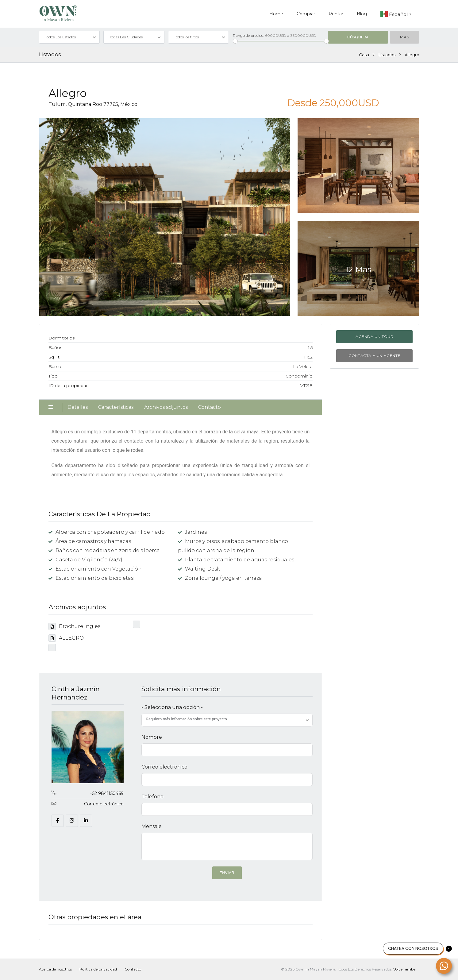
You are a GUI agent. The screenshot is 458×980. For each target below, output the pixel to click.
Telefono (152, 797)
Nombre (152, 737)
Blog (362, 14)
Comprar (306, 14)
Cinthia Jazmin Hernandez (76, 693)
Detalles (78, 407)
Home (276, 14)
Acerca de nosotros (55, 969)
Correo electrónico (104, 804)
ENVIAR (227, 873)
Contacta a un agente (374, 356)
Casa (364, 55)
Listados (387, 55)
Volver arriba (404, 969)
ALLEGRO (66, 638)
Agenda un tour (374, 337)
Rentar (336, 14)
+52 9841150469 (107, 793)
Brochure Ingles (74, 626)
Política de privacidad (98, 969)
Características (116, 407)
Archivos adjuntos (166, 407)
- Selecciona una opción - (172, 707)
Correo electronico (164, 767)
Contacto (210, 407)
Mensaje (152, 826)
